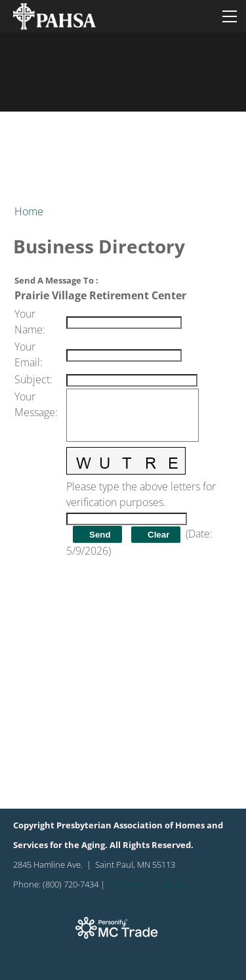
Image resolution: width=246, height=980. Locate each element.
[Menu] (230, 16)
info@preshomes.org (148, 884)
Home (29, 211)
